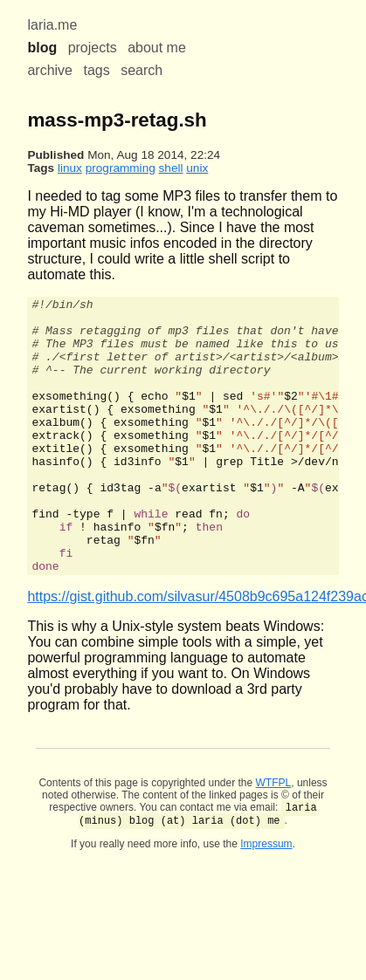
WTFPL (274, 838)
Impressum (266, 902)
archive (50, 70)
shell (171, 168)
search (142, 70)
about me (157, 48)
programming (121, 168)
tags (96, 70)
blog (42, 48)
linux (70, 168)
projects (93, 48)
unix (197, 168)
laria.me (52, 25)
